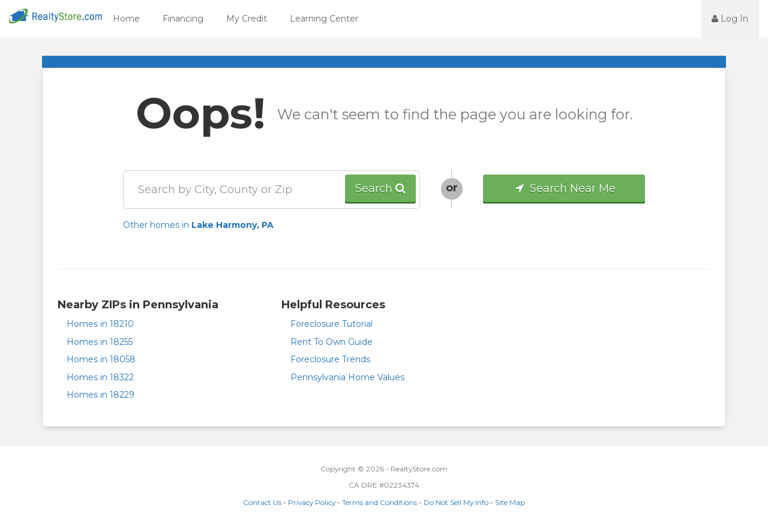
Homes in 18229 (100, 395)
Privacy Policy (312, 502)
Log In (730, 19)
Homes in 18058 (101, 359)
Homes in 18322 (100, 377)
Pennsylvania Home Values (347, 377)
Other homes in (198, 225)
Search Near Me (564, 188)
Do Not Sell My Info (456, 502)
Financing (183, 19)
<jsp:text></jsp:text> (668, 18)
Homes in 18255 (100, 342)
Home (126, 19)
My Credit (247, 19)
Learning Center (324, 19)
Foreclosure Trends (330, 359)
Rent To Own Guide (331, 342)
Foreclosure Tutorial (331, 324)
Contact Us (262, 502)
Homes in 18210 (100, 324)
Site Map (510, 502)
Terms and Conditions (379, 502)
